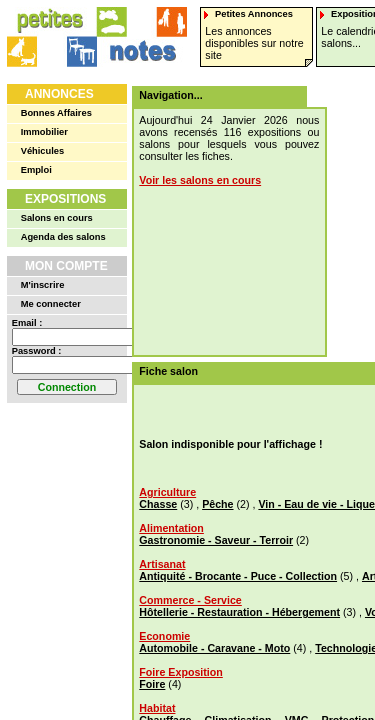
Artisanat (162, 564)
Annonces (59, 94)
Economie (164, 636)
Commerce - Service (190, 600)
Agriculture (167, 492)
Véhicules (43, 151)
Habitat (157, 708)
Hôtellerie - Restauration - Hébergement (239, 612)
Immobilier (44, 132)
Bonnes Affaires (56, 113)
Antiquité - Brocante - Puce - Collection (238, 576)
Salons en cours (57, 218)
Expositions (65, 199)
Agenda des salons (63, 237)
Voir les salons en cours (200, 180)
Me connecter (51, 304)
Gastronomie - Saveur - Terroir (216, 540)
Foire (152, 684)
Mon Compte (66, 266)
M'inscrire (43, 285)
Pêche (217, 504)
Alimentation (171, 528)
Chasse (158, 504)
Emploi (36, 170)
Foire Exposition (180, 672)
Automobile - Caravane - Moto (214, 648)
